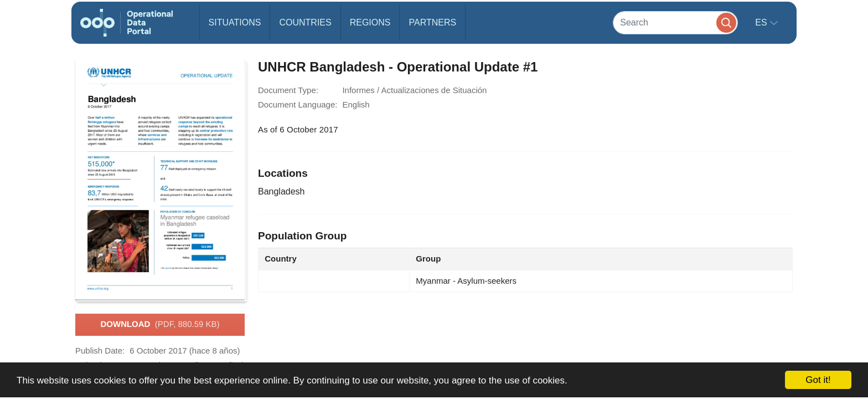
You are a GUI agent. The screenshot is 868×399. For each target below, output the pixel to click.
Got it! (818, 380)
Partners (432, 22)
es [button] (762, 22)
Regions (370, 22)
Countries (305, 22)
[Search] (675, 22)
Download (160, 325)
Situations (235, 22)
